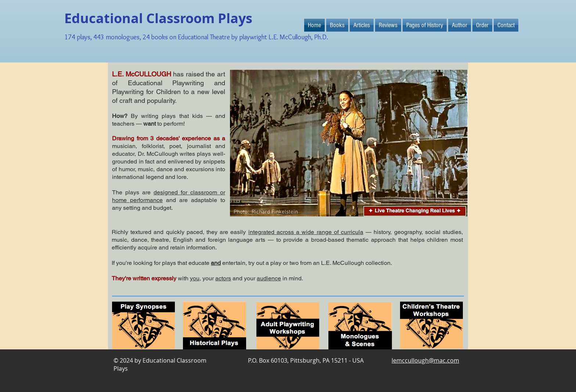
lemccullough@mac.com (425, 360)
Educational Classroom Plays (158, 18)
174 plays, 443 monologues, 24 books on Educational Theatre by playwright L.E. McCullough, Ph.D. (196, 37)
